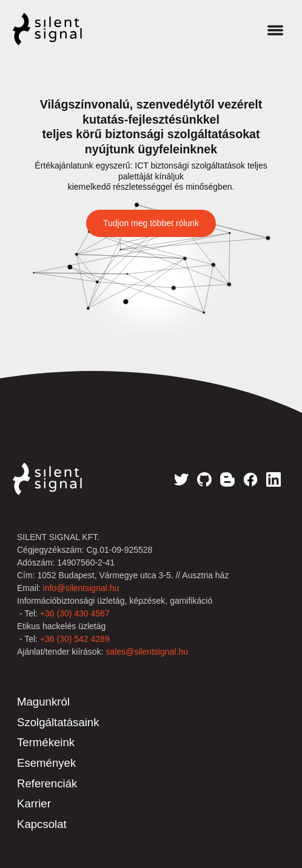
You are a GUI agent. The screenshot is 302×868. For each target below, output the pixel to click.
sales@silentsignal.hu (147, 652)
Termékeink (46, 742)
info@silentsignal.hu (81, 588)
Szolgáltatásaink (58, 722)
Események (46, 763)
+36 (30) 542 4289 (75, 639)
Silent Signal (59, 29)
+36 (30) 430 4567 (75, 613)
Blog (227, 479)
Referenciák (47, 783)
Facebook (250, 479)
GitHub (204, 479)
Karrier (34, 803)
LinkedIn (273, 479)
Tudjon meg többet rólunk (151, 223)
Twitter (181, 479)
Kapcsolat (42, 824)
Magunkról (43, 702)
